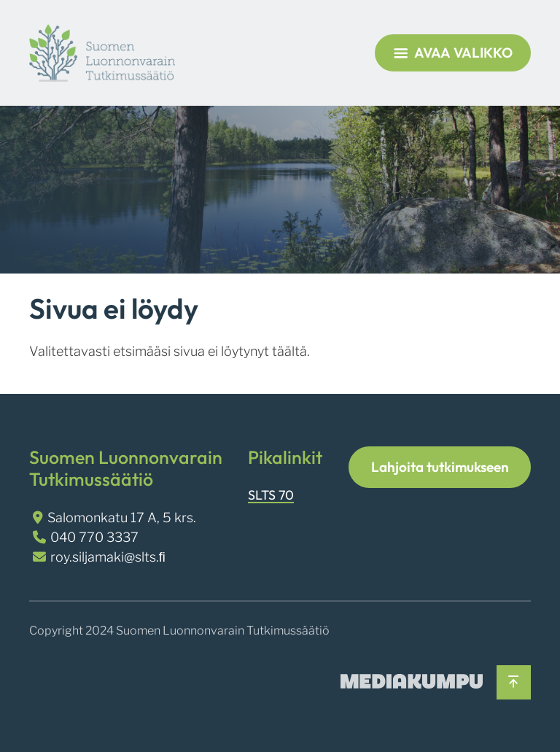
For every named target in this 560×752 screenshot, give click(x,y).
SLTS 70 (271, 495)
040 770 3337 (94, 537)
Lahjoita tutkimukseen (440, 467)
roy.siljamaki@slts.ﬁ (108, 557)
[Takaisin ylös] (514, 682)
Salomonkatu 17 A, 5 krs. (122, 518)
